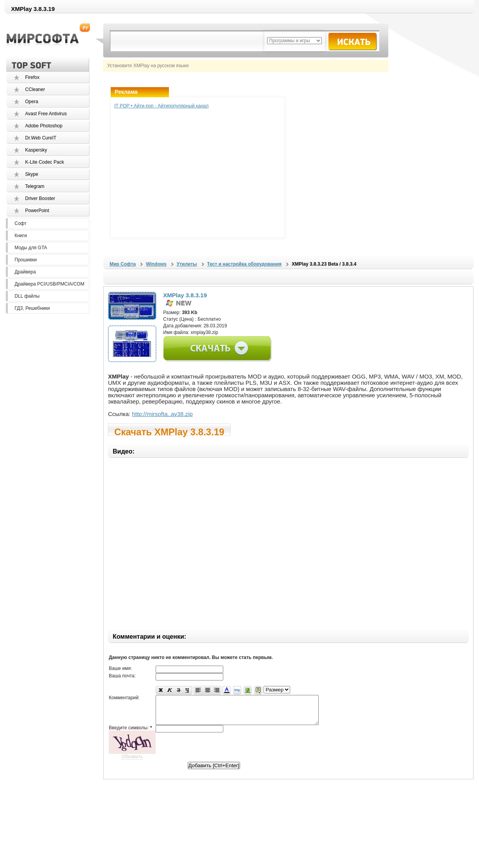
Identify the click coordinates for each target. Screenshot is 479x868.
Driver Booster (40, 198)
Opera (31, 102)
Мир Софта (123, 264)
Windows (156, 264)
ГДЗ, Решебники (32, 308)
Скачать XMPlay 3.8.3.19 (169, 431)
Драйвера (25, 272)
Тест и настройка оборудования (244, 264)
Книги (21, 236)
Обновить (132, 763)
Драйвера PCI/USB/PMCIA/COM (49, 284)
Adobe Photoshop (44, 126)
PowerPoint (37, 211)
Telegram (35, 186)
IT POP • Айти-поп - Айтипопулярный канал (161, 106)
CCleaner (35, 89)
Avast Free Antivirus (46, 114)
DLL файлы (27, 296)
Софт (20, 223)
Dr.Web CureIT (41, 138)
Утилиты (187, 264)
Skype (31, 174)
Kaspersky (36, 150)
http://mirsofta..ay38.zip (162, 414)
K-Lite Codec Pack (44, 162)
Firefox (32, 77)
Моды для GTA (31, 248)
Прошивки (26, 260)
